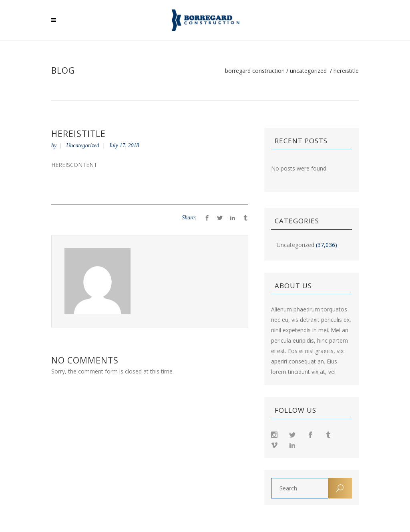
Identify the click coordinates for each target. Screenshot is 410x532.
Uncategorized (308, 71)
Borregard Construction (255, 71)
